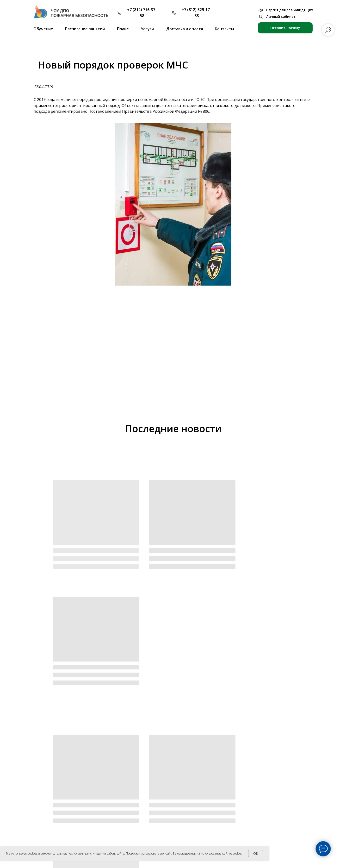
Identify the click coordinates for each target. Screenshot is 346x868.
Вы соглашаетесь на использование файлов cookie (207, 853)
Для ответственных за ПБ (228, 802)
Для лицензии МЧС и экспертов (233, 809)
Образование (117, 828)
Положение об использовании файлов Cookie (237, 861)
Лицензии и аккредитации (128, 819)
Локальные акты (119, 837)
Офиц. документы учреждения (131, 811)
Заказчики (174, 819)
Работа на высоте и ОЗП (227, 846)
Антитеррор (276, 825)
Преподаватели (178, 802)
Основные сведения (122, 802)
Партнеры (173, 811)
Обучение (215, 794)
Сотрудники (116, 846)
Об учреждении (120, 794)
